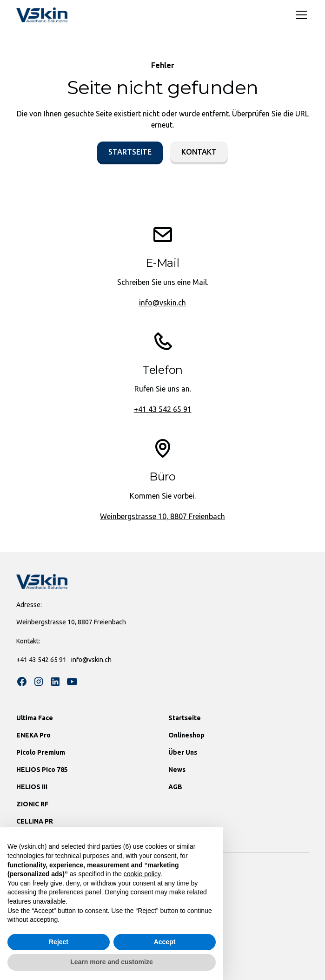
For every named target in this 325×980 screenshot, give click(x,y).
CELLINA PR (35, 821)
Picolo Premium (41, 752)
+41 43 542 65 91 (163, 409)
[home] (42, 15)
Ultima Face (35, 718)
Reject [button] (59, 942)
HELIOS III (32, 787)
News (177, 770)
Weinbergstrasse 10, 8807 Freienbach (162, 516)
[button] (299, 15)
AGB (175, 787)
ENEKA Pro (33, 735)
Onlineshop (186, 735)
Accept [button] (165, 942)
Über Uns (183, 752)
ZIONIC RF (32, 804)
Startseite (130, 152)
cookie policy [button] (142, 874)
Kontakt (199, 152)
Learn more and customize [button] (111, 962)
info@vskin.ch (162, 303)
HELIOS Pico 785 (42, 770)
